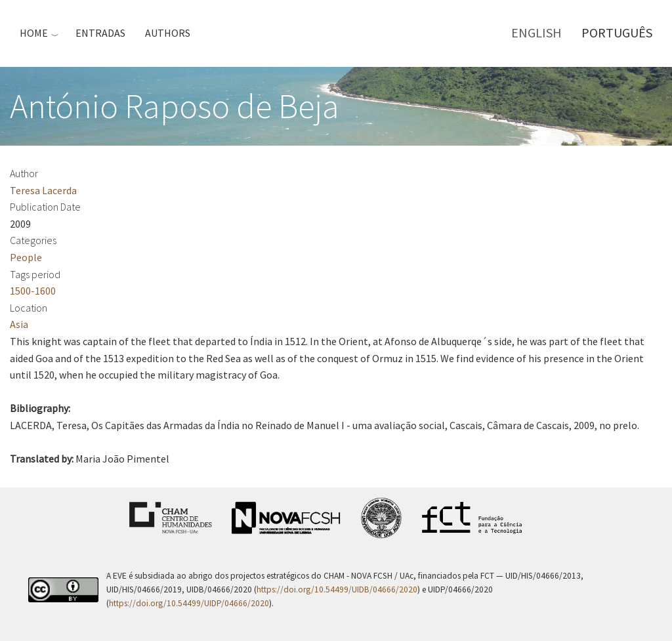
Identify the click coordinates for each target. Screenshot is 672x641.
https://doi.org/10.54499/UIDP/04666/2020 (189, 603)
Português (617, 32)
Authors (168, 33)
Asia (19, 324)
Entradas (100, 33)
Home (34, 33)
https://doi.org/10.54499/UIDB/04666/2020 (337, 589)
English (536, 32)
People (26, 257)
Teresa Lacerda (43, 190)
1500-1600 (33, 291)
